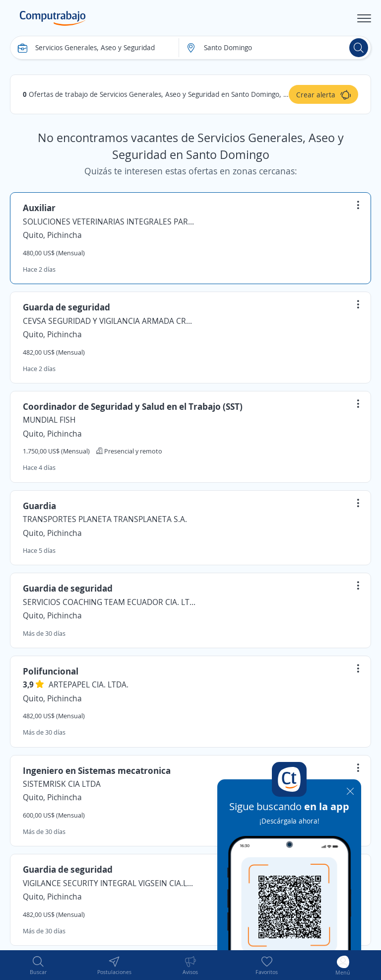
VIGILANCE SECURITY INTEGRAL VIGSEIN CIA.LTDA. (110, 883)
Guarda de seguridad (66, 307)
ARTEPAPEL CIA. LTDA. (89, 684)
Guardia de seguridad (68, 588)
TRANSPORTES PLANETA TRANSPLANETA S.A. (105, 519)
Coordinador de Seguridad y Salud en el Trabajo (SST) (133, 406)
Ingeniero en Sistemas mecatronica (97, 770)
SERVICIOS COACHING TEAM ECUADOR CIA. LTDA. (110, 602)
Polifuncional (51, 671)
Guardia (39, 506)
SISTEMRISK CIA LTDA (62, 784)
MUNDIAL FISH (49, 420)
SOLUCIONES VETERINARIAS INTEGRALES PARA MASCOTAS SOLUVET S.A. (110, 222)
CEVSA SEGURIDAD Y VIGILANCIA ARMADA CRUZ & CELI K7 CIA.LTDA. (110, 321)
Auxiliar (39, 208)
